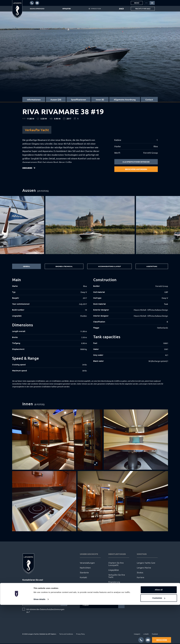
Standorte (84, 573)
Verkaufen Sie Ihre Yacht (117, 576)
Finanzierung (114, 582)
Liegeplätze (114, 570)
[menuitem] (146, 3)
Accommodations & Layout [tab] (109, 267)
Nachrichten (85, 568)
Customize (159, 637)
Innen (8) (100, 99)
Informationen (34, 99)
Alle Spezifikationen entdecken (136, 162)
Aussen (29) (56, 99)
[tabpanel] (90, 325)
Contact (149, 99)
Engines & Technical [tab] (63, 267)
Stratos (140, 573)
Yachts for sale (143, 9)
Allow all (159, 629)
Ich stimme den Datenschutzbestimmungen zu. (45, 611)
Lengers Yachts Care (146, 563)
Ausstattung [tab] (152, 267)
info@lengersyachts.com (35, 585)
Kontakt (83, 578)
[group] (90, 225)
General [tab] (26, 267)
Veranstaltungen (87, 563)
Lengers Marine (144, 568)
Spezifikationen (79, 99)
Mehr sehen (28, 170)
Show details (39, 638)
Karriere (141, 578)
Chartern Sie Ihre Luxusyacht (116, 564)
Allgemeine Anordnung (125, 99)
